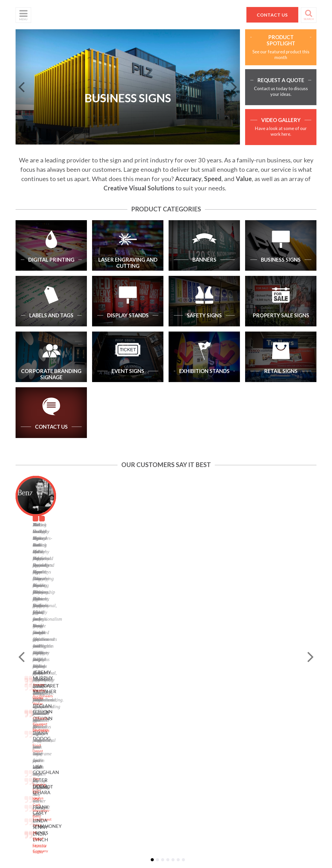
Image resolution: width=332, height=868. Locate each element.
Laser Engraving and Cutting (83, 693)
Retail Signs (76, 765)
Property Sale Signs (82, 734)
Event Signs (76, 752)
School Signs (26, 730)
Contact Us (25, 717)
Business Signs (79, 702)
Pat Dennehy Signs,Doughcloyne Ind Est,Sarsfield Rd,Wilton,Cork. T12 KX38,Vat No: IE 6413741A (268, 700)
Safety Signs (77, 728)
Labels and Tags (79, 715)
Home (20, 684)
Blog (121, 710)
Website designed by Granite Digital (195, 799)
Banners (73, 708)
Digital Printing (79, 684)
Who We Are (26, 691)
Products (23, 704)
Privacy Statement (133, 691)
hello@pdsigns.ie (266, 733)
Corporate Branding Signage (83, 743)
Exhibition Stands (81, 758)
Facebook (125, 717)
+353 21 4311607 (266, 727)
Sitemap (124, 684)
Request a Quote (30, 723)
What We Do (26, 697)
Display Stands (79, 721)
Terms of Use (128, 697)
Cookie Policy (128, 704)
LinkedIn (125, 723)
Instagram (126, 730)
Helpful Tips (25, 710)
